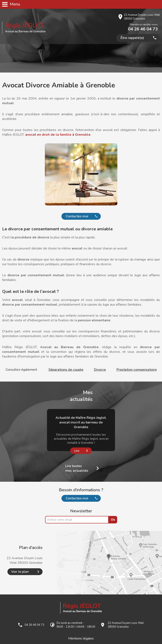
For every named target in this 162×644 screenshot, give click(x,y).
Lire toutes (77, 468)
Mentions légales (81, 638)
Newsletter (81, 511)
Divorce (100, 370)
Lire (77, 451)
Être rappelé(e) (132, 38)
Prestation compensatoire (137, 370)
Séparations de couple (66, 370)
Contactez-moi (77, 216)
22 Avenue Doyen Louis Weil (142, 17)
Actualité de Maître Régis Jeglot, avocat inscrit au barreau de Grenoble (81, 422)
